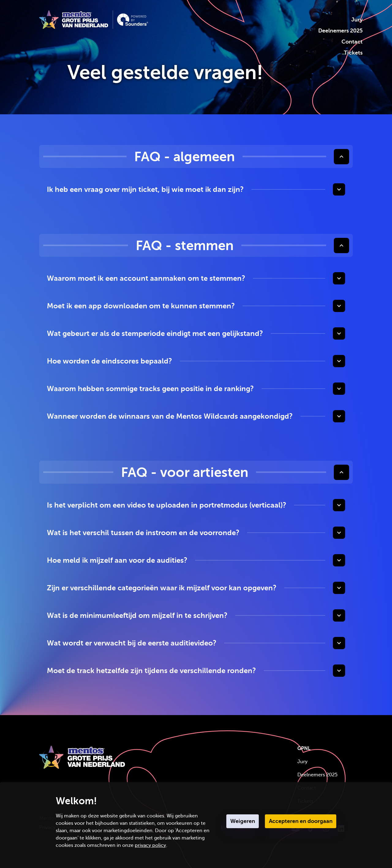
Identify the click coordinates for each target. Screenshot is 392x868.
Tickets (353, 53)
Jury (357, 20)
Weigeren (243, 821)
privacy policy (150, 845)
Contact (352, 42)
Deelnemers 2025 (340, 31)
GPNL (304, 748)
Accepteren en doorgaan (301, 821)
